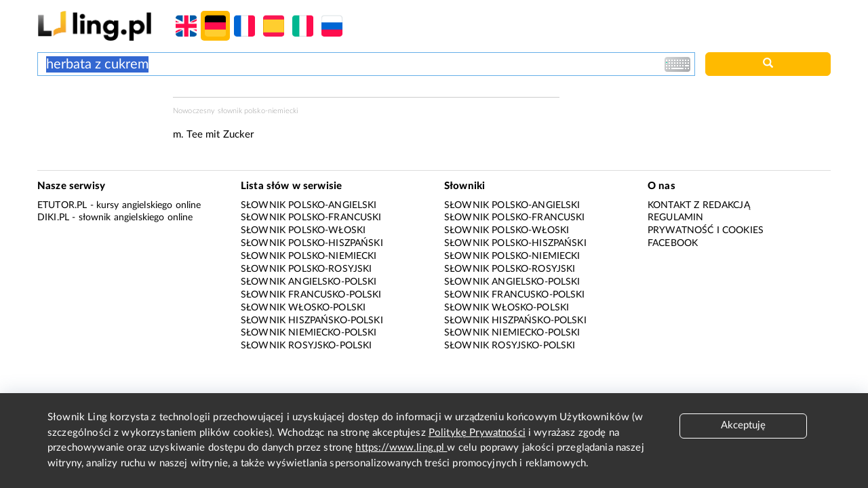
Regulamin (675, 218)
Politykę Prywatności (477, 433)
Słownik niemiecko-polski (309, 333)
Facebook (673, 243)
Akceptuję (743, 425)
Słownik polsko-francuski (311, 218)
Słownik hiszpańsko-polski (312, 321)
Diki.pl (53, 218)
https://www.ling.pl (401, 448)
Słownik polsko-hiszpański (312, 243)
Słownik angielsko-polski (309, 282)
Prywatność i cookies (706, 230)
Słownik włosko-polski (303, 308)
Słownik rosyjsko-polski (306, 346)
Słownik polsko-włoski (303, 230)
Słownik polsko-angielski (309, 205)
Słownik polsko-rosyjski (306, 269)
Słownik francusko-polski (311, 295)
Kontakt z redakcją (699, 205)
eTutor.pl (62, 205)
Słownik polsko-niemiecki (309, 256)
